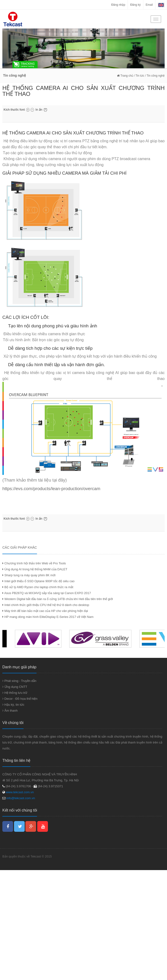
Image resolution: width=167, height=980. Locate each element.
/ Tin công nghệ (155, 76)
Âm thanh (10, 711)
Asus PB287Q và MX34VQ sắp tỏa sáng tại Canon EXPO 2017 (47, 593)
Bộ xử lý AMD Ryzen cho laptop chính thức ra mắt (38, 587)
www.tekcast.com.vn (19, 792)
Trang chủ (125, 76)
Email (149, 5)
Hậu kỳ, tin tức (13, 705)
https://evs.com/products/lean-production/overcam (51, 489)
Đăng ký (135, 5)
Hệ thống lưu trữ (15, 693)
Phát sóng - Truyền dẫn (19, 681)
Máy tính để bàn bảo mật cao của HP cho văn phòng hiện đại (45, 611)
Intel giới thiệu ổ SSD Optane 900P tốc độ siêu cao (38, 581)
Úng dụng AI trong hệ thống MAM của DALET (35, 569)
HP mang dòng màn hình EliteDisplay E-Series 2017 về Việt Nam (48, 617)
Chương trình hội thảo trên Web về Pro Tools (34, 563)
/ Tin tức (139, 76)
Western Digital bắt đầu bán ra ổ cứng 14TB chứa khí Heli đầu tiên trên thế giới (58, 599)
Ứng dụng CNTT (15, 687)
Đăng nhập (118, 5)
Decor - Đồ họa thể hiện (20, 699)
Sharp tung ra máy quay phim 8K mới (29, 575)
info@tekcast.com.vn (21, 798)
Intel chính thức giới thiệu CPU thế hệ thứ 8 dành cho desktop (46, 605)
